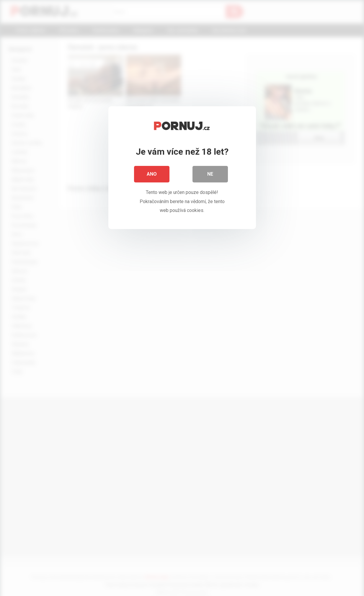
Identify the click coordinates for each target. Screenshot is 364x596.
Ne (210, 174)
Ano (152, 174)
